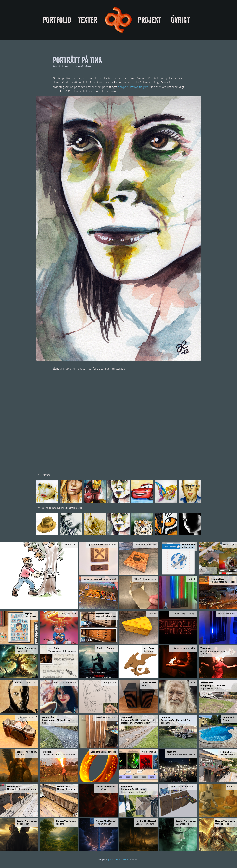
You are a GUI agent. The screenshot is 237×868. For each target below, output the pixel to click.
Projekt (149, 20)
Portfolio (57, 20)
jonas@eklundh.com (118, 860)
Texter (88, 20)
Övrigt (180, 20)
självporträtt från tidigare (133, 87)
